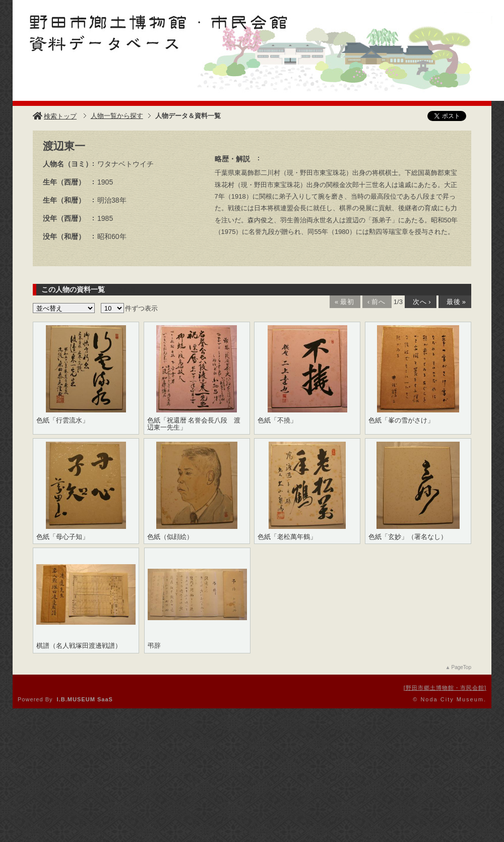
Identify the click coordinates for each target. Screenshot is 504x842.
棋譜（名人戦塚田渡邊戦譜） (79, 646)
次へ (420, 302)
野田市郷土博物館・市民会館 (445, 688)
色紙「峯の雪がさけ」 (401, 420)
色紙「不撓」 (277, 420)
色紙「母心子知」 (62, 537)
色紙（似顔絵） (170, 537)
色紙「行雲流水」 (62, 420)
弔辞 (154, 646)
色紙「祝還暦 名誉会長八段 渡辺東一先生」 (194, 424)
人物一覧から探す (117, 116)
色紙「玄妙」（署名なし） (408, 537)
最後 (454, 302)
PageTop (461, 667)
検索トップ (55, 116)
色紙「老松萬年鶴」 (287, 537)
